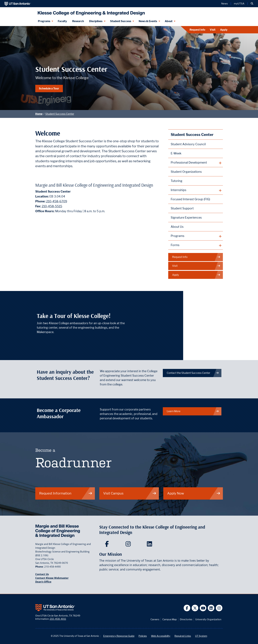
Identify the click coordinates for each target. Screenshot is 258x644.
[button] (252, 4)
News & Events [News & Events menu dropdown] (148, 21)
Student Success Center (60, 114)
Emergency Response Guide (119, 636)
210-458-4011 (58, 619)
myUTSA (239, 4)
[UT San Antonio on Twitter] (195, 608)
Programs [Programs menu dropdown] (44, 21)
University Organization (208, 619)
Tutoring (177, 181)
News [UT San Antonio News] (225, 4)
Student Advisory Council (188, 144)
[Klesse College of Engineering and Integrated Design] (91, 12)
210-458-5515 (52, 206)
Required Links (183, 636)
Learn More (193, 411)
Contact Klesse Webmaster (52, 578)
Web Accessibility (161, 636)
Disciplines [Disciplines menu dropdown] (96, 21)
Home (39, 114)
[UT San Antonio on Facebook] (187, 608)
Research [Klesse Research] (78, 21)
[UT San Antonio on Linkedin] (211, 608)
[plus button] (196, 163)
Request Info (197, 30)
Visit (213, 30)
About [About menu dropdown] (169, 21)
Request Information (66, 493)
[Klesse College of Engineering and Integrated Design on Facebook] (108, 545)
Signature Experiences (186, 218)
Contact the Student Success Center (193, 373)
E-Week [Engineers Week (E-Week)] (176, 153)
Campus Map (170, 619)
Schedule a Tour (49, 88)
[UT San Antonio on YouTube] (203, 608)
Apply (224, 30)
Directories (186, 619)
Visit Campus (130, 493)
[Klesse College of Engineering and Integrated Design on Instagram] (129, 545)
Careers (155, 619)
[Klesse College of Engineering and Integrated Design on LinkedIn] (150, 545)
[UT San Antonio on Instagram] (219, 608)
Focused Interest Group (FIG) (190, 199)
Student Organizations (186, 172)
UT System (201, 636)
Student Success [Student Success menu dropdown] (121, 21)
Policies (143, 636)
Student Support (182, 208)
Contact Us (42, 574)
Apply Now (194, 493)
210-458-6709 (57, 201)
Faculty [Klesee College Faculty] (62, 21)
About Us (177, 227)
